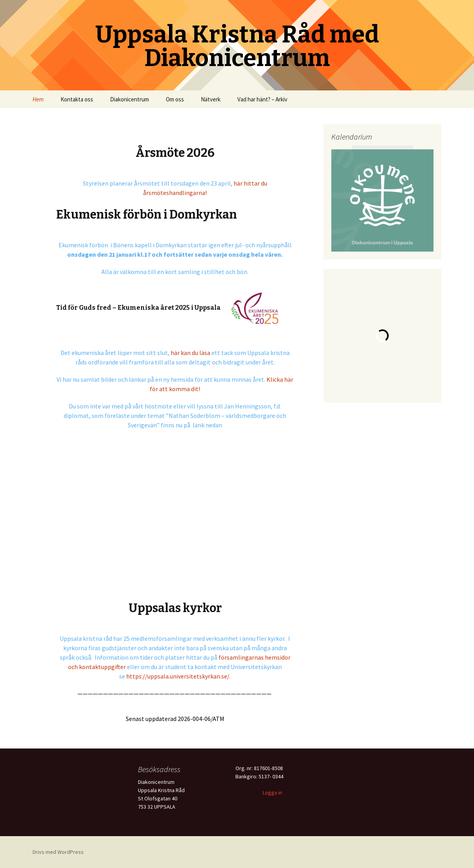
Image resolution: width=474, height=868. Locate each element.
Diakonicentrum (130, 99)
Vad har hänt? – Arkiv (262, 99)
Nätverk (211, 99)
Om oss (175, 99)
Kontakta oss (77, 99)
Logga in (272, 793)
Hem (38, 99)
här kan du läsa (190, 353)
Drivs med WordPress (58, 852)
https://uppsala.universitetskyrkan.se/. (178, 676)
